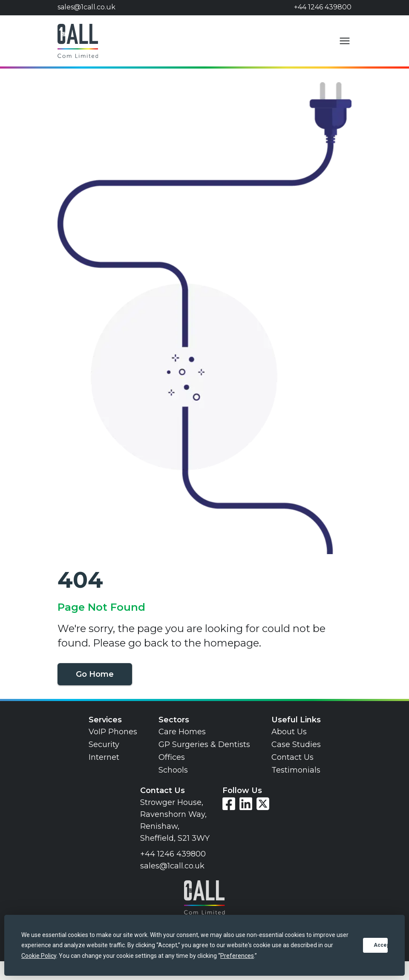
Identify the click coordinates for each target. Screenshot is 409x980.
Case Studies (296, 744)
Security (104, 744)
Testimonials (296, 770)
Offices (172, 757)
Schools (173, 770)
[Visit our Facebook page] (229, 804)
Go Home (95, 674)
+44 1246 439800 (323, 7)
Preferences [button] (237, 956)
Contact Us (292, 757)
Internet (104, 757)
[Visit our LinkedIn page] (246, 804)
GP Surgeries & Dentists (204, 744)
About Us (289, 732)
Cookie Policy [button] (39, 956)
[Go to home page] (78, 41)
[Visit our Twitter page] (263, 804)
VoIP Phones (113, 732)
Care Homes (182, 732)
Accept (381, 945)
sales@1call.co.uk (86, 7)
